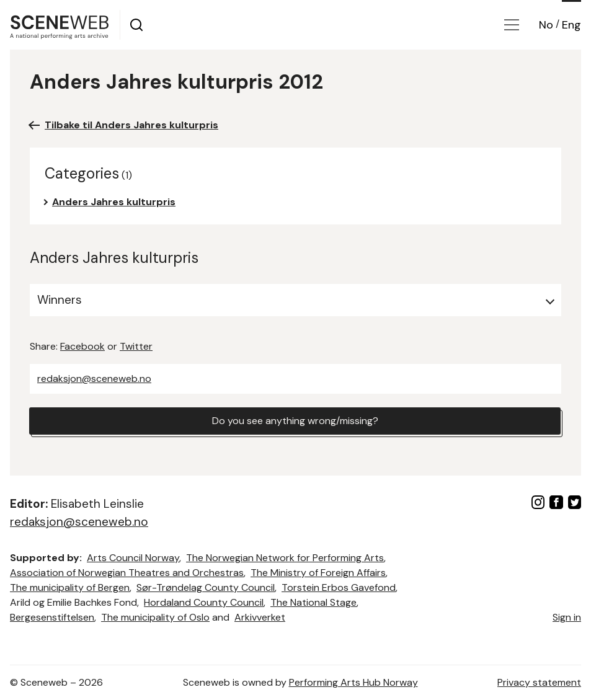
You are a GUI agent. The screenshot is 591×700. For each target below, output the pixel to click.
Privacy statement (539, 682)
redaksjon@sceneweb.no (94, 379)
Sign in (567, 617)
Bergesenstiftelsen (52, 617)
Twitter (136, 346)
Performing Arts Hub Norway (353, 682)
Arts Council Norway (133, 558)
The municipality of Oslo (155, 617)
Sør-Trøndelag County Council (206, 587)
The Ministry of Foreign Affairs (318, 573)
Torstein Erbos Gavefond (339, 587)
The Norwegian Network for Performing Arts (285, 558)
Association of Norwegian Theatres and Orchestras (127, 573)
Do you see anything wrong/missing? (295, 421)
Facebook (82, 346)
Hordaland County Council (204, 602)
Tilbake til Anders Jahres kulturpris (131, 125)
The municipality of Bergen (70, 587)
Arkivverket (260, 617)
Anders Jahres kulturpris (114, 202)
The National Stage (313, 602)
